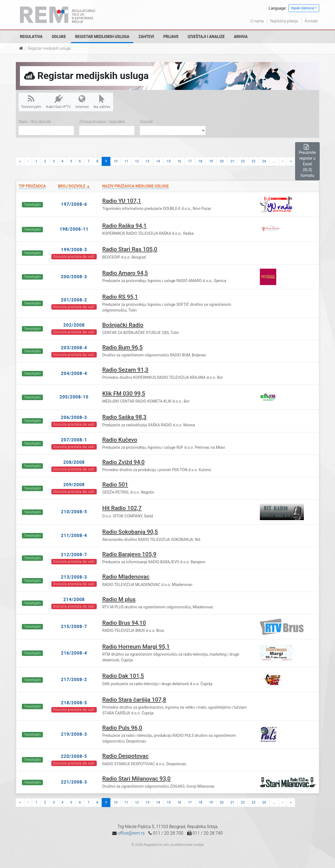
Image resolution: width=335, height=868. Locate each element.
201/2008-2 (74, 300)
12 (137, 161)
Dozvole (146, 122)
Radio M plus (119, 599)
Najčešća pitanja (284, 21)
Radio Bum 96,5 (122, 347)
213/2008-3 (74, 577)
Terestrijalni (31, 102)
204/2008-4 (74, 373)
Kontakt (311, 21)
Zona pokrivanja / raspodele (102, 122)
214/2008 (74, 599)
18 (201, 161)
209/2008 (74, 485)
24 (264, 161)
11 (126, 161)
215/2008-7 (74, 627)
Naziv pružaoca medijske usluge (135, 186)
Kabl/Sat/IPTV (58, 102)
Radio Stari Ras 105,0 (130, 249)
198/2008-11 (74, 229)
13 (148, 161)
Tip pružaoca (32, 186)
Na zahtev (102, 102)
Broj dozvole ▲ (74, 186)
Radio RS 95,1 (120, 297)
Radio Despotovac (125, 756)
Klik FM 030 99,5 (124, 394)
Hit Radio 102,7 (122, 508)
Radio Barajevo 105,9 (129, 554)
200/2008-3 (74, 277)
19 (211, 161)
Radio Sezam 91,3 (125, 370)
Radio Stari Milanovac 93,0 (136, 779)
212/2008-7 (74, 555)
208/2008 (74, 462)
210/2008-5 (74, 512)
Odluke (59, 37)
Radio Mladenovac (126, 577)
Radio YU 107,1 (122, 201)
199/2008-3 (74, 250)
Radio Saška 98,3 (124, 417)
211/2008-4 (74, 536)
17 (190, 161)
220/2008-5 (74, 756)
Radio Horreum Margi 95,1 (136, 647)
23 (254, 161)
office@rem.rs (131, 833)
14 (158, 161)
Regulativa (31, 37)
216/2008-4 (74, 653)
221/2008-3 (74, 782)
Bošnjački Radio (123, 325)
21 (232, 161)
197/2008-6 (74, 204)
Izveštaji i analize (206, 37)
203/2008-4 (74, 348)
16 (179, 161)
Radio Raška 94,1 (124, 226)
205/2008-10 (74, 397)
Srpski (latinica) (303, 8)
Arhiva (241, 37)
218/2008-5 (74, 703)
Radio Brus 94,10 (124, 623)
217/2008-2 (74, 680)
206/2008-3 (74, 417)
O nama (257, 21)
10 (116, 161)
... (274, 161)
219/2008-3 (74, 734)
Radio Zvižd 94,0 (123, 462)
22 (243, 161)
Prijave (171, 37)
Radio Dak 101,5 (123, 676)
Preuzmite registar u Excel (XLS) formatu (307, 161)
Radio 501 (115, 485)
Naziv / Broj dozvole (35, 122)
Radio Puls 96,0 (122, 728)
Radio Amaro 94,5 (125, 273)
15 (169, 161)
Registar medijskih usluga (102, 37)
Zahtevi (146, 37)
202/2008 (74, 325)
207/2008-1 (74, 440)
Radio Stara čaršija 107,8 (134, 700)
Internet (82, 102)
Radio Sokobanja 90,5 (130, 532)
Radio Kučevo (120, 440)
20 (222, 161)
